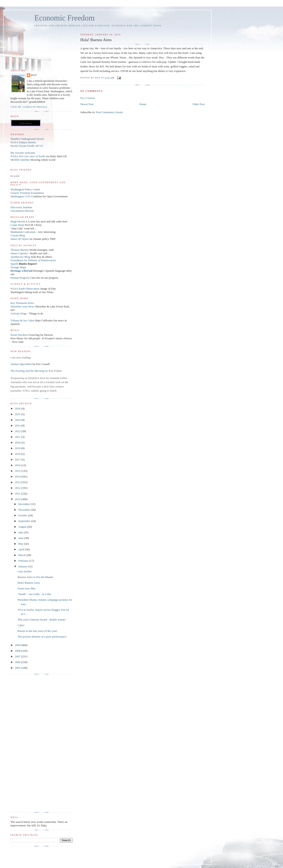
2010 (18, 499)
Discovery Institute (21, 207)
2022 (18, 431)
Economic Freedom (65, 18)
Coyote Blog (18, 235)
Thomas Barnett (20, 250)
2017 (18, 460)
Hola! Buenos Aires (29, 583)
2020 (18, 443)
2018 (18, 454)
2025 (18, 414)
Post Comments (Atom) (109, 112)
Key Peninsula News (22, 303)
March (22, 555)
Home (143, 104)
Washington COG (20, 196)
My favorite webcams (23, 153)
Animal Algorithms (22, 364)
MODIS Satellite (20, 160)
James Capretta (19, 253)
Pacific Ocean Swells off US (27, 146)
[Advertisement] (28, 743)
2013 (18, 482)
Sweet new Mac (26, 588)
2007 (18, 656)
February (24, 561)
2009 (18, 645)
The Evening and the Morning (28, 371)
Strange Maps (18, 267)
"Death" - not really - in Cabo (34, 594)
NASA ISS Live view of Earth (28, 156)
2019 (18, 448)
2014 (18, 477)
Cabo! (21, 625)
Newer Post (87, 104)
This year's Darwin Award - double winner (42, 620)
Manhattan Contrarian (23, 232)
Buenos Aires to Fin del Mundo (35, 577)
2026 (18, 408)
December (25, 504)
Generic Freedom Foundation (27, 193)
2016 (18, 465)
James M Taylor (20, 239)
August (23, 527)
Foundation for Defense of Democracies (33, 260)
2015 (18, 471)
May (21, 544)
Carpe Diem (17, 225)
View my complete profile (29, 107)
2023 (18, 425)
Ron (34, 75)
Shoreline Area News (22, 306)
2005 (18, 668)
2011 (18, 494)
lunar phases (26, 124)
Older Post (199, 104)
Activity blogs (19, 313)
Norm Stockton (19, 335)
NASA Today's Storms (23, 142)
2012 (18, 488)
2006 (18, 662)
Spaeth (14, 264)
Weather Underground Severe (27, 139)
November (25, 510)
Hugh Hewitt (18, 221)
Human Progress (20, 278)
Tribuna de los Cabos (22, 320)
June (21, 538)
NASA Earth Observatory (25, 289)
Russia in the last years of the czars (37, 631)
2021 (18, 437)
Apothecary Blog (20, 257)
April (22, 549)
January (23, 566)
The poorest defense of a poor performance (42, 637)
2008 (18, 651)
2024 (18, 420)
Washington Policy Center (25, 189)
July (21, 532)
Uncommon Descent (22, 211)
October (23, 515)
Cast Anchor (25, 571)
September (25, 521)
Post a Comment (88, 98)
